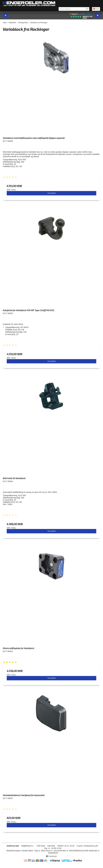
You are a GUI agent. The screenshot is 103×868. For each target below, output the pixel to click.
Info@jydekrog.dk (91, 846)
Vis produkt (51, 193)
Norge (96, 9)
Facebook (51, 856)
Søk (87, 9)
